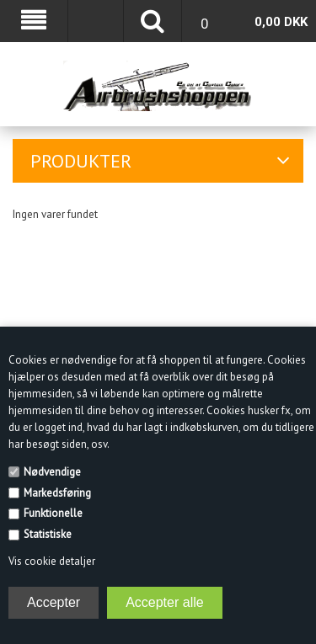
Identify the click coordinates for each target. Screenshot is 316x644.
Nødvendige (52, 472)
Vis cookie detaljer (52, 561)
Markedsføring (57, 493)
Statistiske (48, 534)
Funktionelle (53, 513)
